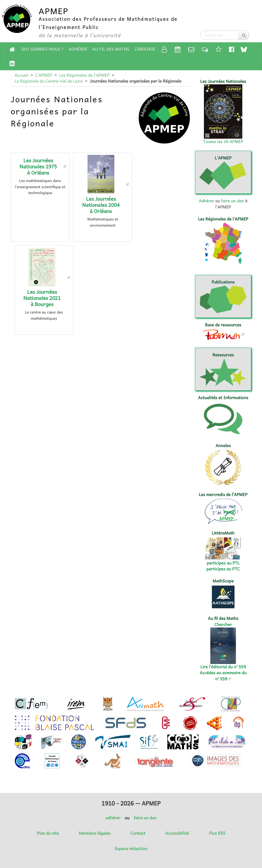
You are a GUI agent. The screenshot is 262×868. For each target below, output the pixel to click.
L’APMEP (44, 75)
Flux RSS (217, 833)
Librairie (145, 49)
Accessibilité (177, 833)
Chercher (223, 624)
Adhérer (78, 49)
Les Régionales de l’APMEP (84, 75)
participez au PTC (223, 569)
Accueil (21, 75)
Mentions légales (95, 833)
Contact (138, 833)
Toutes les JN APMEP (223, 142)
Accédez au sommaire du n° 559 (223, 676)
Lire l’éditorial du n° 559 (223, 667)
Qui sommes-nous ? (42, 49)
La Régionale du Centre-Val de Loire (49, 81)
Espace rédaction (131, 849)
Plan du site (48, 833)
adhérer (113, 818)
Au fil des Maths (111, 49)
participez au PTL (223, 563)
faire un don (232, 201)
